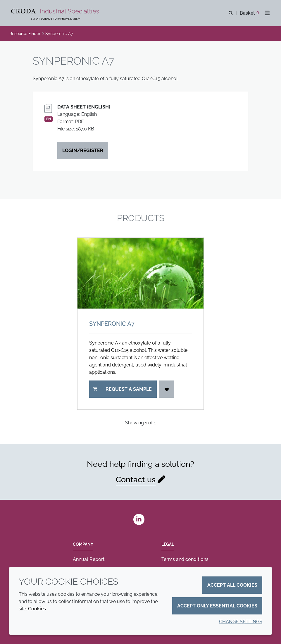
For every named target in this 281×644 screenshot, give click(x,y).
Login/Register (83, 150)
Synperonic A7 (112, 324)
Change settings (241, 622)
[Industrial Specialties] (56, 12)
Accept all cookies (232, 585)
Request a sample (122, 389)
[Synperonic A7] (140, 273)
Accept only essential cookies (217, 606)
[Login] (167, 389)
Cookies (37, 609)
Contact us (136, 479)
